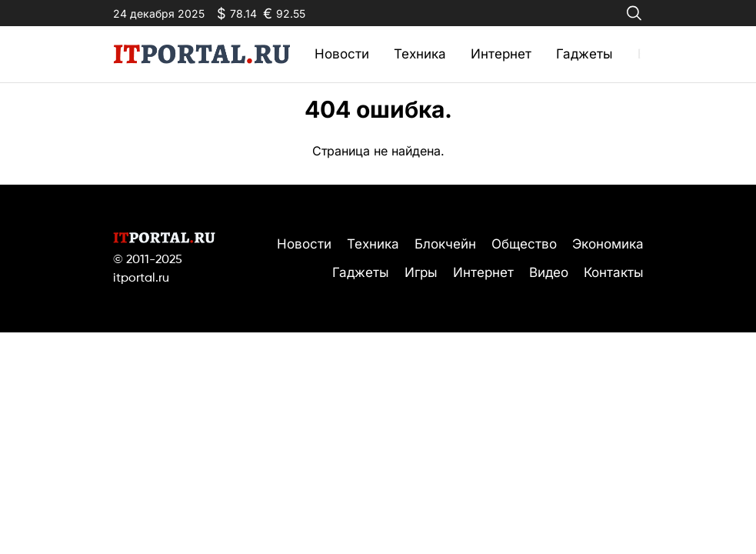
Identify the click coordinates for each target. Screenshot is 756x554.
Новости (342, 54)
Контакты (614, 272)
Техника (420, 54)
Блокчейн (445, 244)
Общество (524, 244)
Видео (549, 272)
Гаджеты (584, 54)
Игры (421, 272)
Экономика (608, 244)
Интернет (501, 54)
